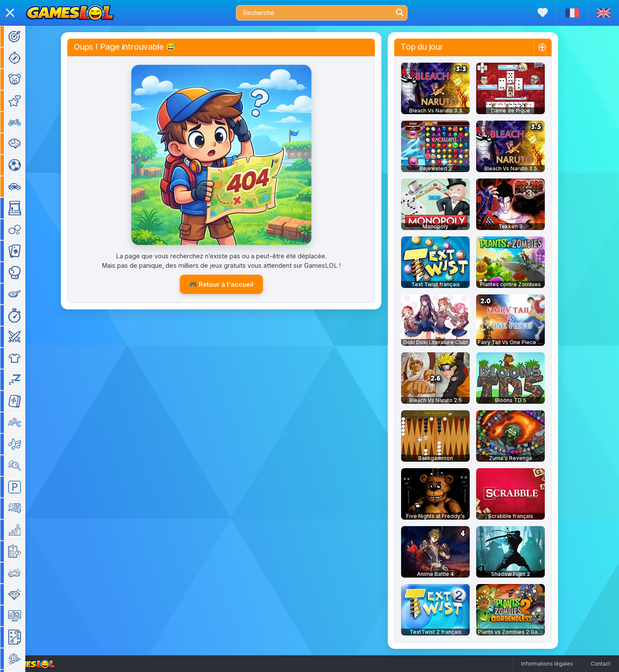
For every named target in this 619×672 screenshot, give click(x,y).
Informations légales (547, 664)
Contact (601, 664)
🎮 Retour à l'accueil (234, 284)
